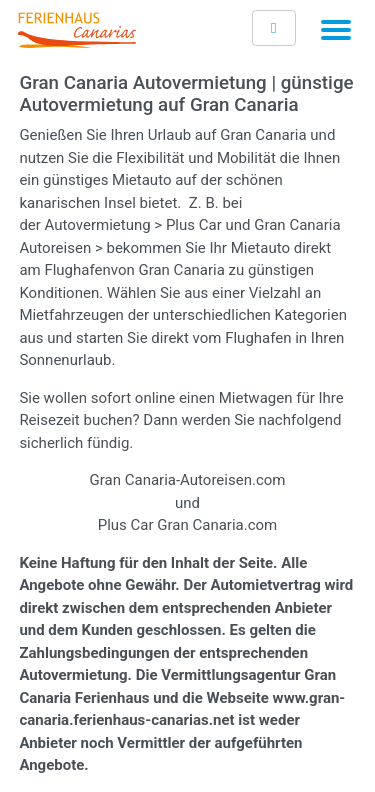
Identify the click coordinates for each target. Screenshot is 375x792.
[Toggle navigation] (336, 33)
